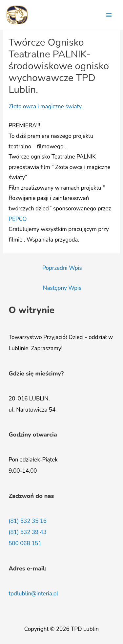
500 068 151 (25, 543)
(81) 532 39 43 (28, 532)
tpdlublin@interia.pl (33, 594)
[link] (18, 219)
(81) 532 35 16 (28, 521)
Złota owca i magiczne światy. (46, 107)
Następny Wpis (62, 288)
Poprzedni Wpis (62, 268)
